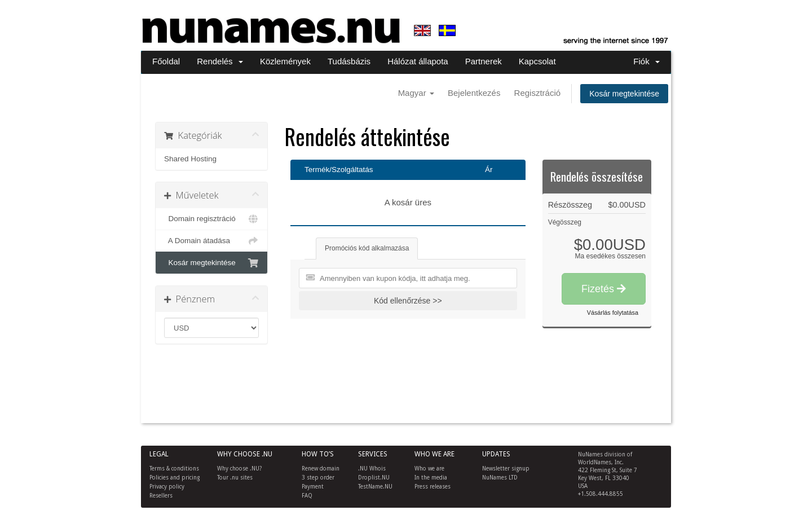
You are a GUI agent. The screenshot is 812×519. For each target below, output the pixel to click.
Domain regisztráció (211, 219)
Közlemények (285, 61)
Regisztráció (538, 93)
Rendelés (220, 61)
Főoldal (166, 61)
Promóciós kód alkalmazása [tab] (367, 248)
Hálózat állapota (418, 61)
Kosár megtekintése (624, 94)
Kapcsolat (537, 61)
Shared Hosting (190, 159)
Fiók (646, 61)
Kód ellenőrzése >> (408, 301)
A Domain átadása (211, 241)
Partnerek (484, 61)
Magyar (416, 93)
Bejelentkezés (474, 93)
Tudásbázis (349, 61)
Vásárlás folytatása (613, 313)
